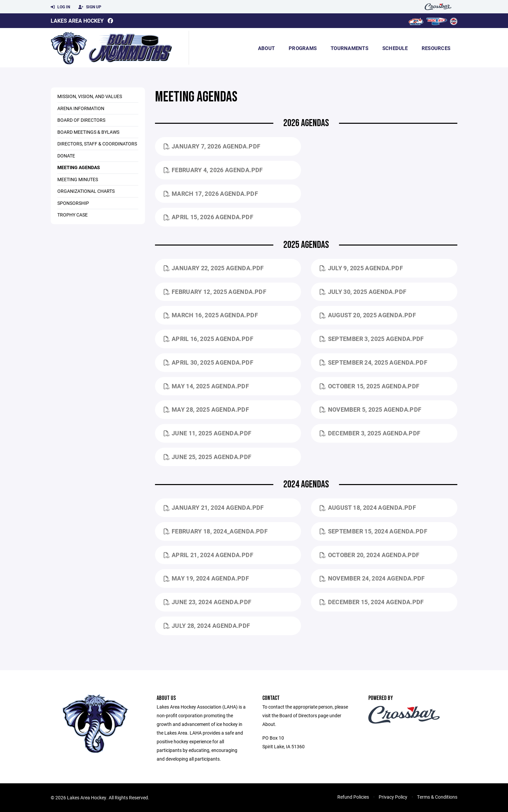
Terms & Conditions (437, 797)
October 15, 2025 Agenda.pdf (369, 386)
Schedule (395, 48)
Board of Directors (81, 120)
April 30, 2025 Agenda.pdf (208, 362)
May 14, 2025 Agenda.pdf (206, 386)
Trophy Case (72, 215)
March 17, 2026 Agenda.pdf (211, 193)
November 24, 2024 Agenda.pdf (372, 578)
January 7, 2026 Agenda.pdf (212, 146)
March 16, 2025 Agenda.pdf (211, 315)
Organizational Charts (86, 191)
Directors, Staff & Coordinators (97, 144)
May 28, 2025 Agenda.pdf (206, 409)
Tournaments (349, 48)
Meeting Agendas (79, 167)
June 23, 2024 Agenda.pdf (208, 602)
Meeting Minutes (78, 179)
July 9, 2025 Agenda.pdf (361, 268)
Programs (303, 48)
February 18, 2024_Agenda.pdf (216, 531)
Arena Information (81, 108)
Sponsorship (73, 203)
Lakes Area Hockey (77, 21)
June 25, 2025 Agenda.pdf (208, 457)
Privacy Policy (393, 797)
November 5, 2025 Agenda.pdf (370, 409)
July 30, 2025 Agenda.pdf (363, 292)
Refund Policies (353, 797)
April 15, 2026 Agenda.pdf (208, 217)
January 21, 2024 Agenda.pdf (214, 507)
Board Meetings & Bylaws (88, 132)
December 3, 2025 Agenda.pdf (370, 433)
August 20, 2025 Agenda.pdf (368, 315)
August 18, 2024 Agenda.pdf (368, 507)
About (266, 48)
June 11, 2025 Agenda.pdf (208, 433)
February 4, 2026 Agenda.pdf (213, 170)
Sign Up (90, 7)
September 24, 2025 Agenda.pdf (373, 362)
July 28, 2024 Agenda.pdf (207, 626)
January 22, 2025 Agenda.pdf (214, 268)
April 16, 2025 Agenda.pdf (208, 339)
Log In (60, 7)
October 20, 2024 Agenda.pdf (369, 555)
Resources (436, 48)
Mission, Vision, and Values (90, 96)
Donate (66, 156)
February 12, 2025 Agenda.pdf (215, 292)
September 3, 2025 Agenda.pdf (372, 339)
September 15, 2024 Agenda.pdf (373, 531)
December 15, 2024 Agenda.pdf (372, 602)
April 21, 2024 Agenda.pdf (208, 555)
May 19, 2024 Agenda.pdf (206, 578)
